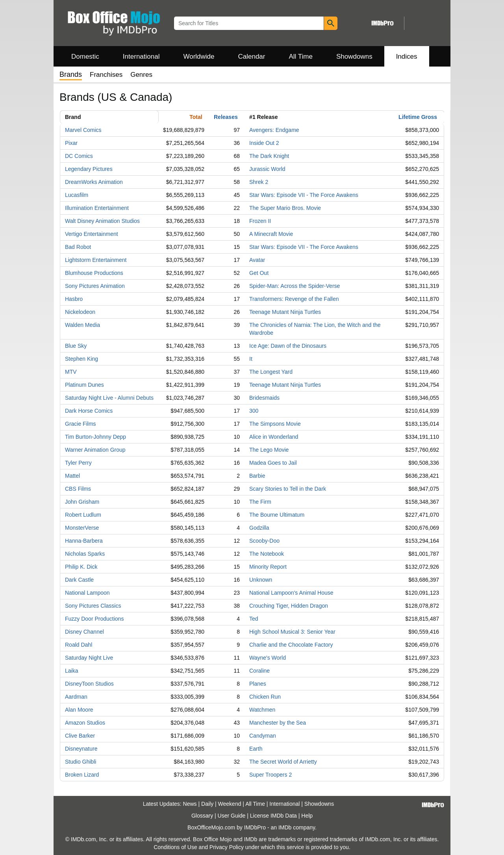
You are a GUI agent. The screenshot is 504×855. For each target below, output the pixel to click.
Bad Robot (78, 247)
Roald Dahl (79, 645)
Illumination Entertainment (97, 208)
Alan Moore (79, 710)
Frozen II (260, 221)
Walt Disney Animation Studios (102, 221)
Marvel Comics (83, 130)
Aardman (76, 697)
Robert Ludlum (83, 515)
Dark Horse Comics (89, 411)
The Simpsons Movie (275, 424)
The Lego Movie (269, 450)
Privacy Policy (227, 847)
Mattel (72, 476)
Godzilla (259, 528)
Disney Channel (84, 632)
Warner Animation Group (95, 450)
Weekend (230, 804)
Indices (407, 57)
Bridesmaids (264, 398)
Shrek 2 (259, 182)
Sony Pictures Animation (95, 286)
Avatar (257, 260)
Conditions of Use (175, 847)
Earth (256, 749)
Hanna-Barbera (84, 541)
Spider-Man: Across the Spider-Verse (295, 286)
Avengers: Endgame (274, 130)
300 (254, 411)
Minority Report (268, 567)
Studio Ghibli (81, 762)
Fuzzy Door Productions (94, 619)
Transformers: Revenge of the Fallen (294, 299)
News (190, 804)
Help (307, 816)
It (251, 359)
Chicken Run (265, 697)
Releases (226, 117)
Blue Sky (76, 346)
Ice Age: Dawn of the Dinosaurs (288, 346)
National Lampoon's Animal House (291, 593)
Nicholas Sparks (85, 554)
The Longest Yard (271, 372)
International (141, 57)
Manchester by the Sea (278, 723)
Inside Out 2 (264, 143)
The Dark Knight (269, 156)
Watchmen (262, 710)
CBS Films (78, 489)
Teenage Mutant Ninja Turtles (285, 312)
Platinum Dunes (84, 385)
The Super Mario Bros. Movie (285, 208)
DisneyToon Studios (89, 684)
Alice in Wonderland (274, 437)
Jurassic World (267, 169)
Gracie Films (81, 424)
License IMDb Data (273, 816)
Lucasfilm (77, 195)
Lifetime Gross (418, 117)
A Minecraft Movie (271, 234)
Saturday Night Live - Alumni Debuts (109, 398)
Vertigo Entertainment (92, 234)
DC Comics (79, 156)
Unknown (261, 580)
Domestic (85, 57)
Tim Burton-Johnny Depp (95, 437)
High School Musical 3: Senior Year (292, 632)
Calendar (252, 57)
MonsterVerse (82, 528)
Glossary (202, 816)
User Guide (232, 816)
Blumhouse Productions (94, 273)
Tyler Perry (78, 463)
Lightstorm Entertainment (96, 260)
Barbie (257, 476)
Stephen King (82, 359)
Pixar (71, 143)
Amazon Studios (85, 723)
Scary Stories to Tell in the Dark (288, 489)
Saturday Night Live (89, 658)
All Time (301, 57)
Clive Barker (80, 736)
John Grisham (82, 502)
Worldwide (199, 57)
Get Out (259, 273)
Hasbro (74, 299)
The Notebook (267, 554)
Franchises (106, 75)
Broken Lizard (82, 775)
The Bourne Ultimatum (277, 515)
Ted (254, 619)
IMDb (285, 827)
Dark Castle (79, 580)
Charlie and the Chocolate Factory (291, 645)
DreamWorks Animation (94, 182)
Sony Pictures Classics (93, 606)
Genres (141, 75)
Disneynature (81, 749)
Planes (258, 684)
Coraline (259, 671)
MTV (71, 372)
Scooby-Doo (264, 541)
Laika (71, 671)
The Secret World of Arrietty (283, 762)
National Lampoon (87, 593)
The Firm (260, 502)
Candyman (263, 736)
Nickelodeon (80, 312)
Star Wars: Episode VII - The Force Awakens (304, 195)
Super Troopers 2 (271, 775)
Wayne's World (268, 658)
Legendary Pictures (89, 169)
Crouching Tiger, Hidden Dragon (289, 606)
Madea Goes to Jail (273, 463)
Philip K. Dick (81, 567)
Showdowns (354, 57)
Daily (207, 804)
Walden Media (82, 325)
